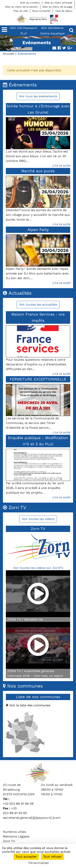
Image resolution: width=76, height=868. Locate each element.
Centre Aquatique (52, 33)
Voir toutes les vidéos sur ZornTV (38, 568)
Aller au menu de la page (57, 7)
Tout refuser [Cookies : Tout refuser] (52, 857)
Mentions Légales (16, 836)
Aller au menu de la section (22, 7)
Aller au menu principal (58, 3)
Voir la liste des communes (28, 705)
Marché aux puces (38, 171)
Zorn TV (9, 841)
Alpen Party (38, 230)
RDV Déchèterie (52, 28)
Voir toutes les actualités (38, 304)
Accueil (8, 54)
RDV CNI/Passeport (24, 28)
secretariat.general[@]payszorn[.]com (32, 818)
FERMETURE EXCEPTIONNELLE (38, 379)
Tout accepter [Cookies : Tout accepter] (26, 857)
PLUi (24, 33)
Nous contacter (41, 11)
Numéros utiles (15, 832)
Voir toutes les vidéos (38, 519)
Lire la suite (61, 165)
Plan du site (21, 11)
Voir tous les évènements (38, 96)
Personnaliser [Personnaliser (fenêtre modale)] (39, 863)
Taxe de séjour (64, 11)
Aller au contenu (30, 3)
